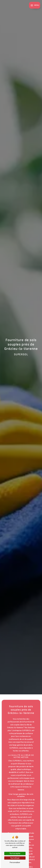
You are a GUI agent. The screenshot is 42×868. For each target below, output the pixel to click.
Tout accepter (15, 853)
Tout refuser (15, 858)
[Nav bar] (35, 5)
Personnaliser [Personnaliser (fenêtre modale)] (15, 862)
